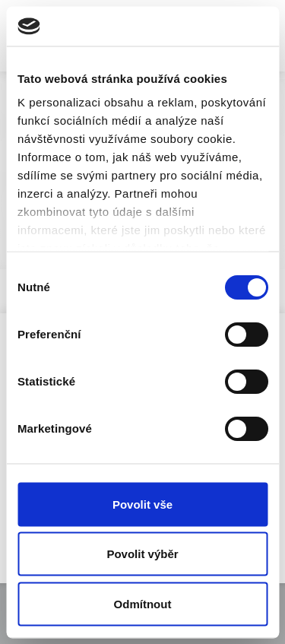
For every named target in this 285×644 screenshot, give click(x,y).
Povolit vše (142, 504)
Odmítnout (143, 603)
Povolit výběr (142, 554)
